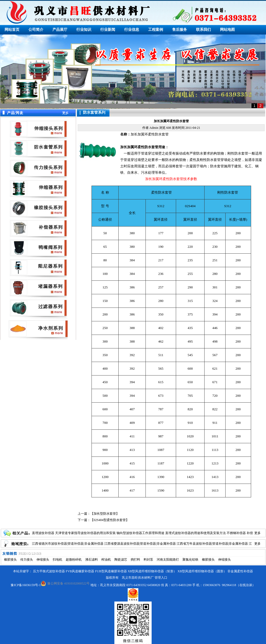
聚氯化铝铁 (190, 560)
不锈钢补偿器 (236, 533)
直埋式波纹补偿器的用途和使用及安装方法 (196, 533)
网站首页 (12, 30)
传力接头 (27, 560)
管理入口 (161, 578)
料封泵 (148, 560)
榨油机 (106, 560)
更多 (257, 533)
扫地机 (57, 560)
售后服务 (180, 30)
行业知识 (84, 30)
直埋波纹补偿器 (43, 533)
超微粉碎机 (74, 560)
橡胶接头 (10, 560)
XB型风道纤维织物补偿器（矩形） (152, 571)
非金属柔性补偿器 (240, 571)
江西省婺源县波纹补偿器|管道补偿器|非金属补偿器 (140, 544)
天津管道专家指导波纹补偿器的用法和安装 (85, 533)
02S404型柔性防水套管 (110, 520)
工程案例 (156, 30)
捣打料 (135, 560)
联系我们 (203, 30)
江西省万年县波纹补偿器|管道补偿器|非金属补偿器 (212, 544)
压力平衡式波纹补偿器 (49, 571)
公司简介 (36, 30)
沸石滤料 (92, 560)
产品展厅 (60, 30)
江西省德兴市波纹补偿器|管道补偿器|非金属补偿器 (68, 544)
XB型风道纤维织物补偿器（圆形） (202, 571)
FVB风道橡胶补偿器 (80, 571)
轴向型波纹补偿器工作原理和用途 (140, 533)
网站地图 (227, 30)
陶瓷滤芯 (121, 560)
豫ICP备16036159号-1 (26, 585)
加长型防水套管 (105, 514)
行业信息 (132, 30)
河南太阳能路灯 (168, 560)
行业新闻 (108, 30)
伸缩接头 (43, 560)
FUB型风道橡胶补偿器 (111, 571)
